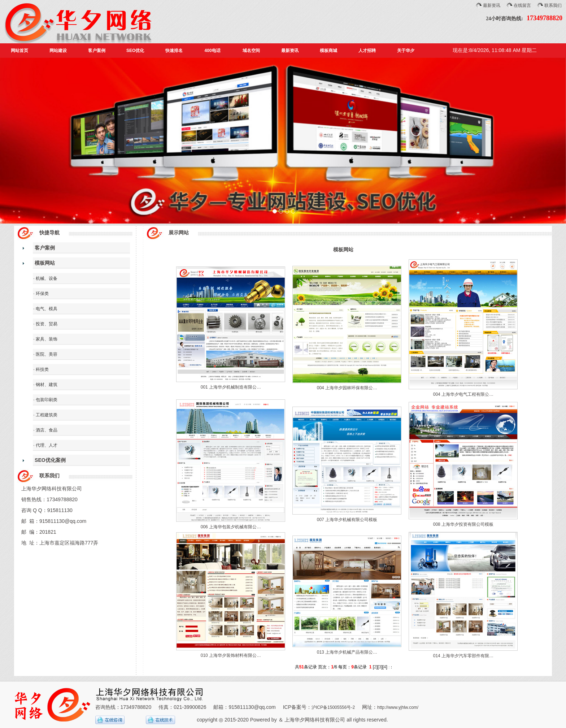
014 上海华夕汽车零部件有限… (463, 656)
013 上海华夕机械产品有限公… (347, 652)
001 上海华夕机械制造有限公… (231, 387)
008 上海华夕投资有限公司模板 (463, 524)
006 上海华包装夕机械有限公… (231, 527)
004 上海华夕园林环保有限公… (347, 388)
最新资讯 (492, 5)
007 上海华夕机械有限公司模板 (347, 520)
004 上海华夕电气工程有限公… (463, 394)
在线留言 (522, 5)
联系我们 (553, 5)
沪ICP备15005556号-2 (333, 707)
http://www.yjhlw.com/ (398, 707)
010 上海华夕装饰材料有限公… (231, 655)
